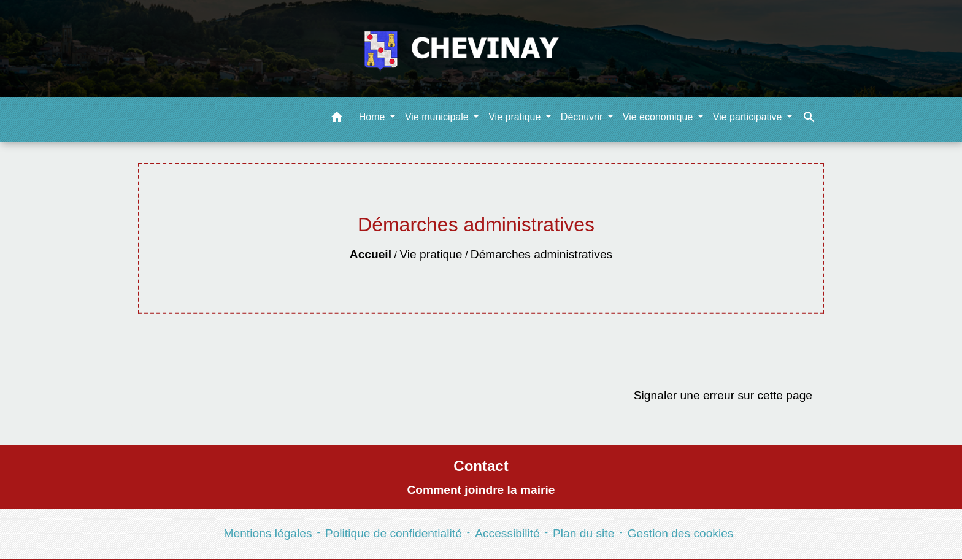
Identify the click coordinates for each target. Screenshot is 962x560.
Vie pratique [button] (516, 117)
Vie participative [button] (749, 117)
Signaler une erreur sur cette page (723, 395)
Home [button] (373, 117)
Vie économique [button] (659, 117)
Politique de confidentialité (394, 533)
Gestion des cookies (681, 533)
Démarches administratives (541, 254)
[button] (337, 119)
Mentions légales (268, 533)
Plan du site (583, 533)
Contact (481, 466)
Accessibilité (507, 533)
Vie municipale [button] (438, 117)
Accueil (371, 254)
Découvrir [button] (583, 117)
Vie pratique (431, 254)
